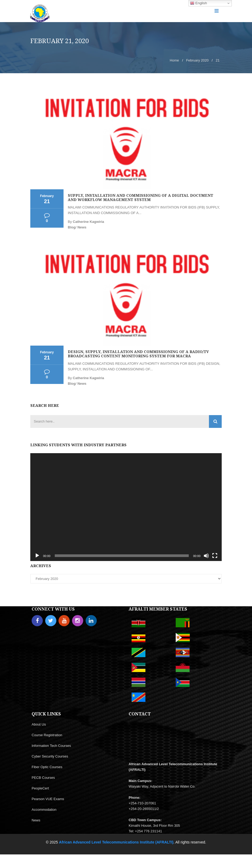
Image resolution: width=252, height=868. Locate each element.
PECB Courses (43, 778)
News (82, 227)
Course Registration (47, 735)
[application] (126, 507)
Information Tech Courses (51, 746)
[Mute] (206, 556)
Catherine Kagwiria (89, 222)
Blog (72, 227)
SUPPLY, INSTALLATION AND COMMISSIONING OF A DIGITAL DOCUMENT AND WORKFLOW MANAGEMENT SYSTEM (140, 197)
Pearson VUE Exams (48, 799)
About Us (39, 724)
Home (175, 60)
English (198, 3)
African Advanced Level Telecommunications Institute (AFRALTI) (116, 842)
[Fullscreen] (215, 556)
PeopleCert (40, 788)
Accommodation (44, 810)
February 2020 (197, 60)
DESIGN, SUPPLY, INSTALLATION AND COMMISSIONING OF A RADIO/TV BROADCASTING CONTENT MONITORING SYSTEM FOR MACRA (138, 354)
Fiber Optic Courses (47, 767)
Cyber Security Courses (50, 756)
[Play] (37, 556)
